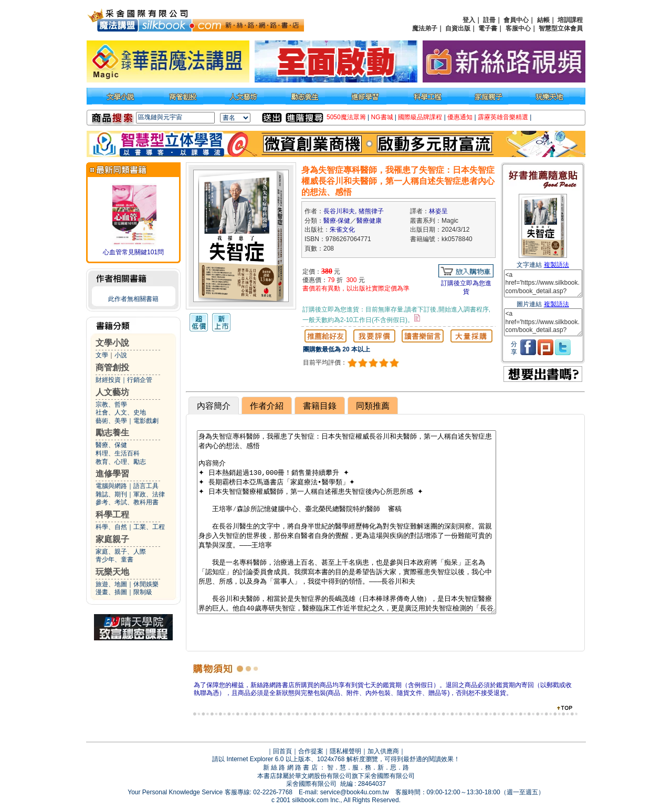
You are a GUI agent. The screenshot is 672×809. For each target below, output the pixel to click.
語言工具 (146, 486)
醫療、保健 (111, 445)
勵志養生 (112, 433)
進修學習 (112, 474)
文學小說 (112, 343)
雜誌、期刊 (111, 494)
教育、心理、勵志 (121, 462)
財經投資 (108, 380)
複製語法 (556, 265)
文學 (102, 355)
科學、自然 (111, 527)
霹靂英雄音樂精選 (503, 117)
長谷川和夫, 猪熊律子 (354, 211)
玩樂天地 (112, 572)
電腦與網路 (111, 486)
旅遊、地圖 (111, 584)
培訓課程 (570, 20)
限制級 (143, 592)
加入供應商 (383, 751)
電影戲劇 (146, 421)
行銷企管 (140, 380)
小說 (121, 355)
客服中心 (518, 28)
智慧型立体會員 (561, 28)
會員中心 (516, 20)
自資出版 (458, 28)
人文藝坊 (112, 392)
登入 (469, 20)
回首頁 (282, 751)
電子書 (488, 28)
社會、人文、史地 (121, 412)
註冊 (489, 20)
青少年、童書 (114, 559)
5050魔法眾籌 (346, 117)
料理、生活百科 (118, 453)
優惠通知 (460, 117)
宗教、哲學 (111, 404)
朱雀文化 (342, 230)
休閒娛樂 (146, 584)
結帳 (543, 20)
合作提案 (311, 751)
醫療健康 (369, 221)
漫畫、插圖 (111, 592)
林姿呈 (438, 211)
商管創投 (112, 367)
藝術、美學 (111, 421)
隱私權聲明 (345, 751)
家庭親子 (112, 539)
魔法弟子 (425, 28)
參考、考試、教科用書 (127, 502)
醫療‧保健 (337, 221)
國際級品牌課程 (420, 117)
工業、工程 (149, 527)
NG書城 (382, 117)
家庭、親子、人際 (121, 552)
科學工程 (112, 515)
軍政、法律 (149, 494)
